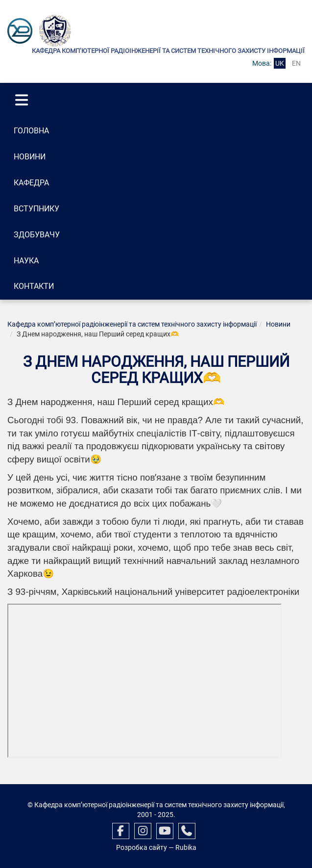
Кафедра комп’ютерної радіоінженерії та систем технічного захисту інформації (132, 324)
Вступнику (36, 209)
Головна (31, 131)
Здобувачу (37, 235)
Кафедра (31, 183)
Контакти (34, 286)
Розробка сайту (142, 847)
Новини (30, 157)
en (296, 63)
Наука (26, 261)
